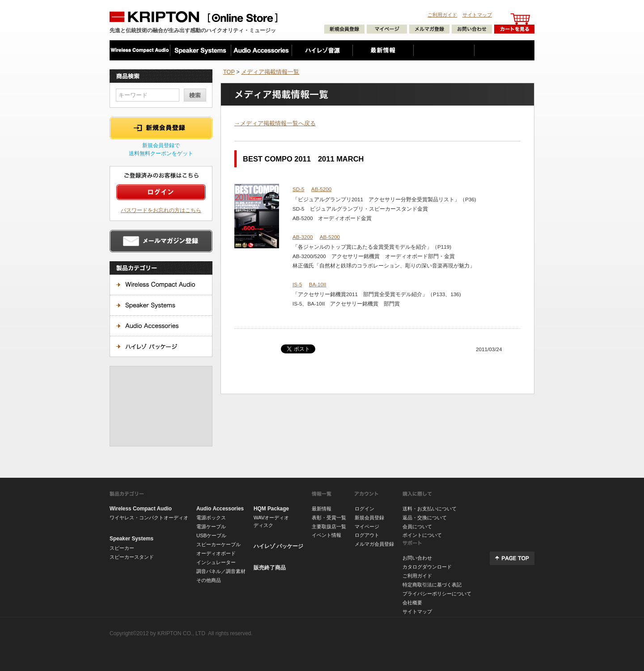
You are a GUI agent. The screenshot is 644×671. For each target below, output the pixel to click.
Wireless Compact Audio (141, 509)
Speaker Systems (131, 539)
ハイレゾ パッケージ (278, 546)
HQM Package (271, 509)
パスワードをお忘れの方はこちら (161, 210)
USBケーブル (211, 535)
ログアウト (367, 535)
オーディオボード (216, 553)
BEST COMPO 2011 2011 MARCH (303, 159)
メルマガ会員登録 (374, 544)
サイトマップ (477, 15)
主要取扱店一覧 (329, 527)
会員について (417, 527)
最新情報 (322, 509)
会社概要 (412, 603)
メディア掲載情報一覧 (270, 72)
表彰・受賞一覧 (329, 518)
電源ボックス (211, 518)
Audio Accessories (220, 509)
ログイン (364, 509)
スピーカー (122, 548)
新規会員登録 (369, 518)
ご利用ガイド (442, 15)
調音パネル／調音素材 (221, 571)
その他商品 (209, 580)
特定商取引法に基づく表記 (432, 585)
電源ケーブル (211, 527)
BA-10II (318, 284)
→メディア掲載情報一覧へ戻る (275, 123)
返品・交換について (425, 518)
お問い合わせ (417, 558)
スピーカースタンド (132, 557)
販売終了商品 (270, 568)
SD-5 (299, 189)
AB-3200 (303, 237)
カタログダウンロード (427, 567)
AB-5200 (321, 189)
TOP (229, 72)
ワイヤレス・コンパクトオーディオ (149, 518)
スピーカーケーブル (218, 544)
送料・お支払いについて (430, 509)
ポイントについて (422, 535)
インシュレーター (216, 562)
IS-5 (297, 284)
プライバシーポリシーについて (437, 594)
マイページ (367, 527)
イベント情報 (326, 535)
